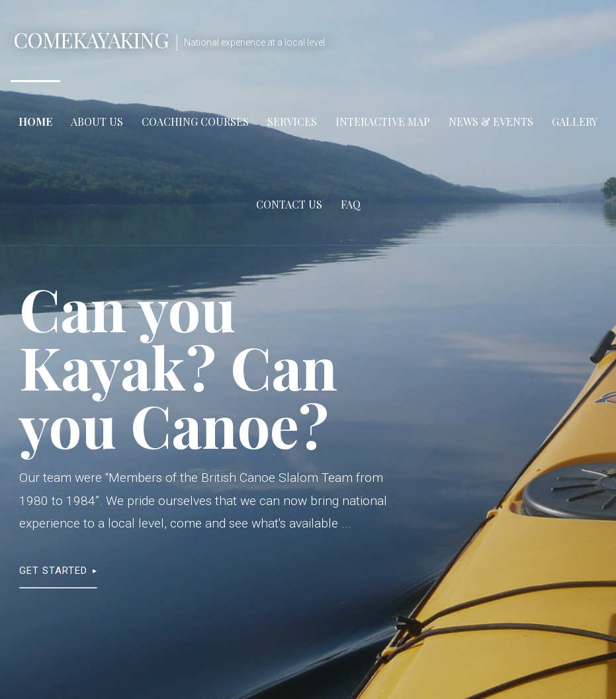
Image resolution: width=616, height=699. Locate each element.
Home (35, 121)
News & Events (491, 121)
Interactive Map (383, 121)
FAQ (351, 204)
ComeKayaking (91, 39)
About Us (97, 121)
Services (292, 121)
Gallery (575, 121)
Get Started (53, 571)
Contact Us (289, 204)
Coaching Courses (195, 121)
